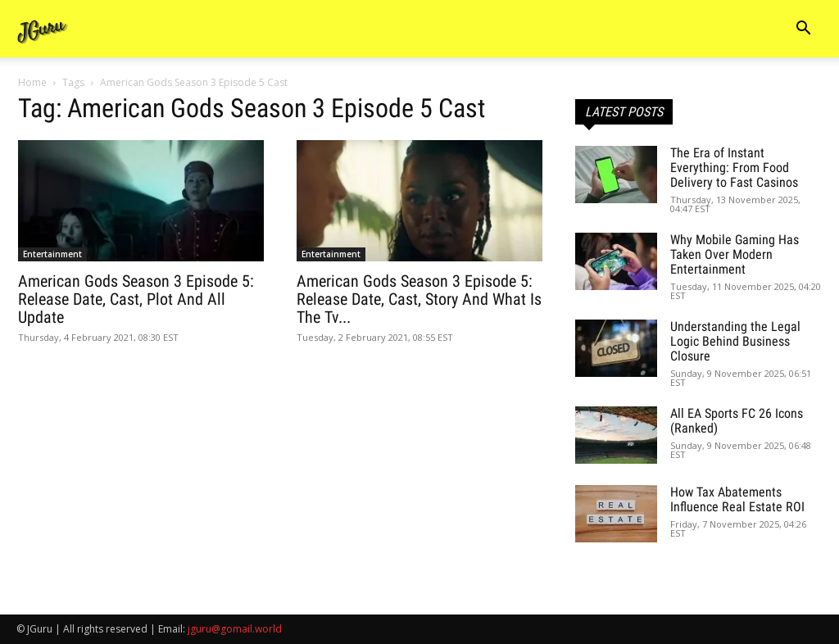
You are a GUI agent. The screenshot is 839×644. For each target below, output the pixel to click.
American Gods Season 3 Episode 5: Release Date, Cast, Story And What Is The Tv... (419, 299)
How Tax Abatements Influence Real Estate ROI (737, 499)
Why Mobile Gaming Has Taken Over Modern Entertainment (735, 254)
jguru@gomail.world (235, 629)
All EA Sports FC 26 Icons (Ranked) (737, 421)
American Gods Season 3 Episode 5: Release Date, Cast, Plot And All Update (136, 299)
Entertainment (52, 254)
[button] (803, 30)
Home (32, 82)
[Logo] (43, 29)
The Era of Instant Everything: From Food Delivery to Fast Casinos (734, 168)
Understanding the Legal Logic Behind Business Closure (735, 341)
